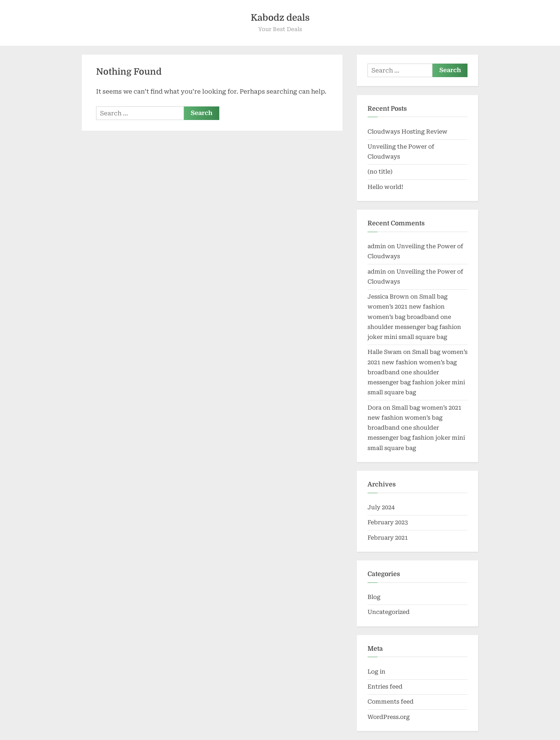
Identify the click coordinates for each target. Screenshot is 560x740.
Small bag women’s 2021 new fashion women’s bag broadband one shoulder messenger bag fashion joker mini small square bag (414, 317)
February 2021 (388, 538)
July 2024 (381, 507)
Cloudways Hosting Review (407, 132)
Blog (374, 597)
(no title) (380, 172)
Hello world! (385, 187)
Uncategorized (389, 612)
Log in (376, 672)
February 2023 (388, 522)
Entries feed (385, 687)
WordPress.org (389, 717)
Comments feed (391, 702)
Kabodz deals (280, 18)
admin (377, 246)
